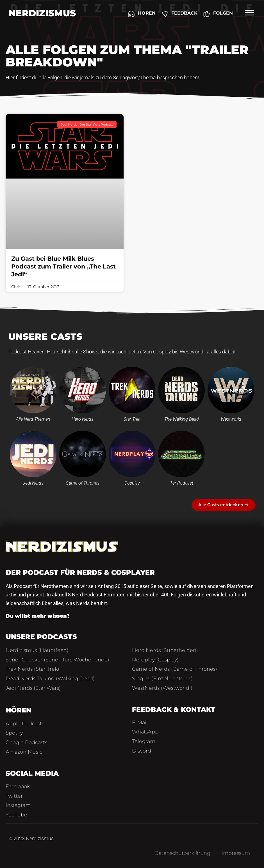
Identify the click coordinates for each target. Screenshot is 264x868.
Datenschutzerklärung (182, 853)
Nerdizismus (42, 13)
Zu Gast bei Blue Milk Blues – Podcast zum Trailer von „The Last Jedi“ (63, 266)
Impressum (236, 853)
